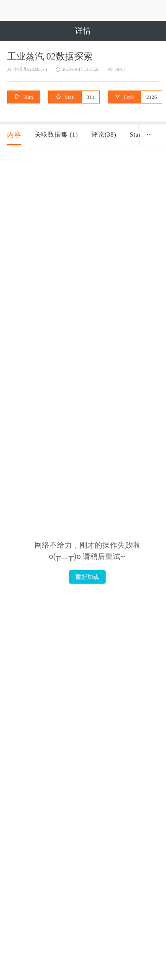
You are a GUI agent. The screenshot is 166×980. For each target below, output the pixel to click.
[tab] (14, 135)
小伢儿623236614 (30, 69)
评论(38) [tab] (104, 134)
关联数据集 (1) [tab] (56, 134)
